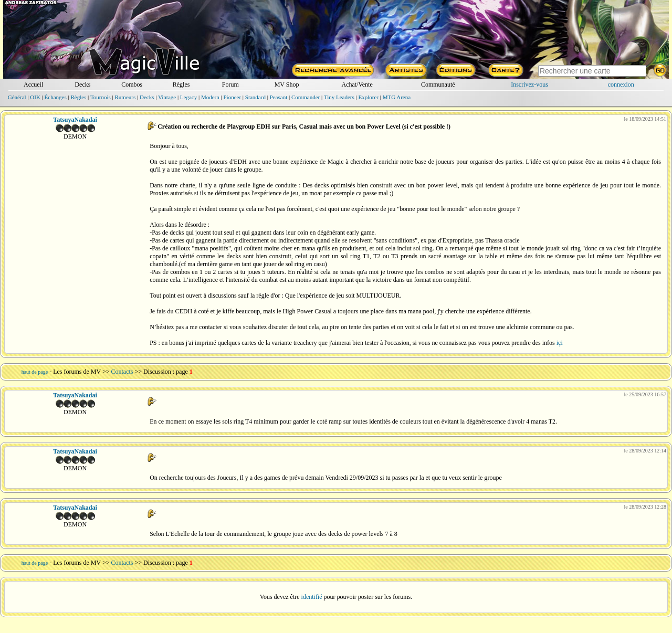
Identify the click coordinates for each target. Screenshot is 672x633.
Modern (210, 97)
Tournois (101, 97)
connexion (621, 85)
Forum (230, 85)
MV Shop (287, 85)
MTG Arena (397, 97)
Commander (306, 97)
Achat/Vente (357, 85)
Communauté (438, 85)
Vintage (167, 97)
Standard (255, 97)
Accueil (33, 85)
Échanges (56, 97)
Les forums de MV (77, 372)
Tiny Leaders (339, 97)
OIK (35, 97)
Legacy (188, 97)
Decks (82, 85)
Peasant (279, 97)
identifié (312, 597)
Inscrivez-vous (529, 85)
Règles (181, 85)
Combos (132, 85)
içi (560, 343)
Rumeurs (125, 97)
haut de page (35, 372)
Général (17, 97)
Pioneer (232, 97)
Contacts (122, 372)
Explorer (368, 97)
